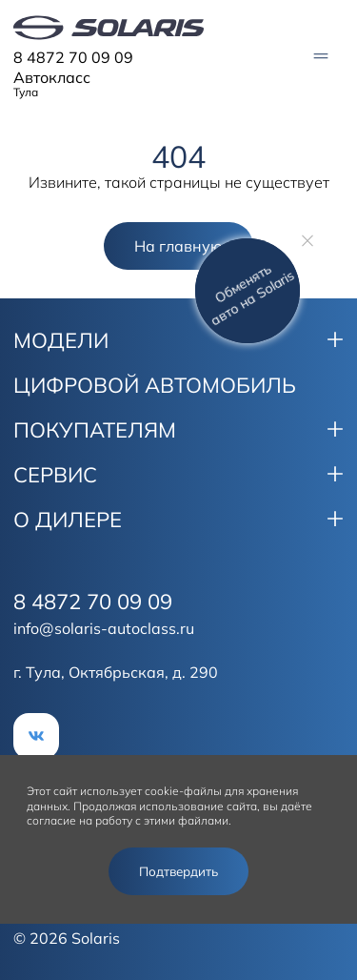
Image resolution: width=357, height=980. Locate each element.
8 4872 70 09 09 (73, 57)
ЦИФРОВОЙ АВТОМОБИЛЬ (155, 385)
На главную (178, 246)
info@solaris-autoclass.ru (104, 628)
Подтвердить (178, 871)
